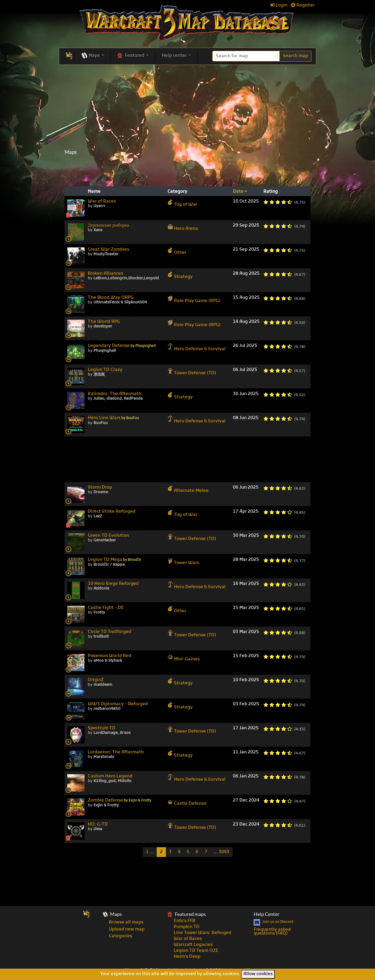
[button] (93, 56)
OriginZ (96, 680)
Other (177, 251)
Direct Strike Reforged (112, 512)
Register (303, 5)
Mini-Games (184, 658)
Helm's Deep (187, 957)
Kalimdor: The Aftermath (115, 394)
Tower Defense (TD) (192, 372)
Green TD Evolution (108, 536)
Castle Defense (187, 802)
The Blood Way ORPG (111, 298)
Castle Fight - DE (106, 608)
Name (94, 192)
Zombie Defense (120, 801)
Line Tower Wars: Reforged (202, 933)
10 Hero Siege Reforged (113, 584)
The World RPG (104, 322)
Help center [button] (175, 56)
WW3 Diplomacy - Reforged (118, 704)
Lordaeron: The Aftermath (116, 752)
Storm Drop (100, 488)
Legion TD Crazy (105, 370)
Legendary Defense (122, 346)
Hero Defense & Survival (197, 347)
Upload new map (127, 929)
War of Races (102, 201)
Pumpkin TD (187, 927)
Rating (271, 192)
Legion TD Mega (115, 560)
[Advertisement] (188, 171)
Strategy (180, 275)
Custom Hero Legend (110, 776)
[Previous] (150, 852)
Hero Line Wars (113, 418)
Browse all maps (126, 922)
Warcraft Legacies (193, 945)
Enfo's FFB (184, 921)
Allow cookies (258, 974)
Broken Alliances (106, 274)
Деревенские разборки (108, 226)
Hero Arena (183, 227)
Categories (120, 936)
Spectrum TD (102, 728)
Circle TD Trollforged (110, 632)
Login (279, 5)
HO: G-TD (98, 825)
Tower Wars (183, 561)
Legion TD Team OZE (196, 951)
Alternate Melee (188, 489)
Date (240, 192)
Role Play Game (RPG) (194, 299)
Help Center (267, 914)
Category (177, 192)
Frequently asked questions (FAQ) (272, 932)
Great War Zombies (108, 250)
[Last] (221, 852)
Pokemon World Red (110, 656)
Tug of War (182, 203)
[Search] (246, 56)
